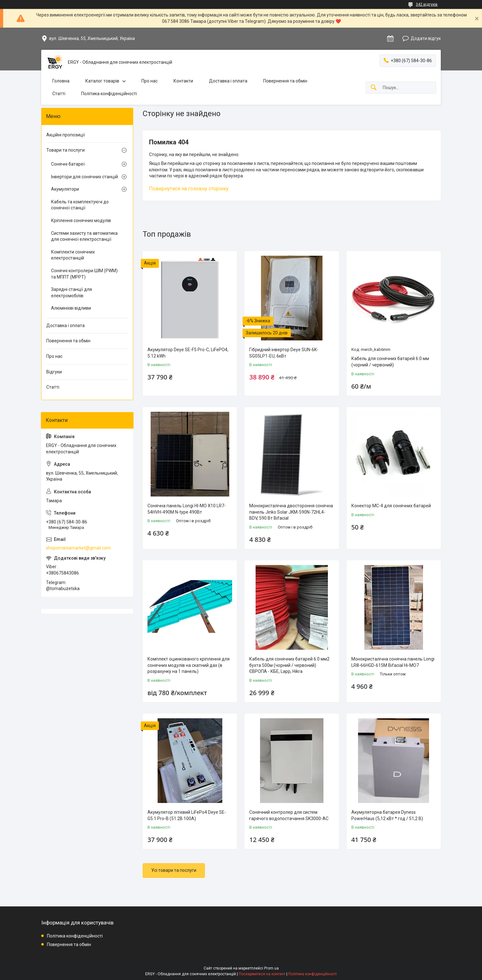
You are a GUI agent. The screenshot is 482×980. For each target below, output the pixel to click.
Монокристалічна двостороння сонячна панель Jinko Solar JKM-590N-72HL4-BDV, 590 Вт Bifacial (291, 512)
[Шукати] (374, 88)
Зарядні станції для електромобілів (72, 293)
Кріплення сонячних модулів (81, 220)
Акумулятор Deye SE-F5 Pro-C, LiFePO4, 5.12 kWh (188, 353)
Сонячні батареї (68, 164)
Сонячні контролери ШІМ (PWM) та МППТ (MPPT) (84, 274)
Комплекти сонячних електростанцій (73, 255)
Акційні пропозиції (66, 135)
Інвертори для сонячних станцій (85, 177)
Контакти (183, 81)
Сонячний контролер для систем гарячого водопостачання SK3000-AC (289, 815)
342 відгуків (427, 4)
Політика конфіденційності (109, 94)
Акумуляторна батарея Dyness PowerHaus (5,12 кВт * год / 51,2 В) (387, 815)
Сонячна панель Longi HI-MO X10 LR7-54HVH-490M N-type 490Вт (187, 509)
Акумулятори (65, 189)
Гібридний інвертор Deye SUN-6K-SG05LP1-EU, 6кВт (284, 353)
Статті (59, 94)
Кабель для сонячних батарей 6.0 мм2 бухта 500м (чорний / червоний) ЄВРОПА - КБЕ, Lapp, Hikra (289, 665)
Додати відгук (426, 38)
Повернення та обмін (285, 81)
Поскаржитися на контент (262, 974)
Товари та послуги (65, 150)
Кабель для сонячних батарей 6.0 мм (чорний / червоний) (390, 362)
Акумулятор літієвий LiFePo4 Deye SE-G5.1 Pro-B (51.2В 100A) (187, 815)
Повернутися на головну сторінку (189, 189)
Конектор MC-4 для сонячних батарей (391, 506)
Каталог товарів (102, 81)
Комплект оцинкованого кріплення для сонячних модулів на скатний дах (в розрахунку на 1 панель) (189, 665)
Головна (61, 81)
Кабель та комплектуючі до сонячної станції (80, 205)
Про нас (150, 81)
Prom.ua (271, 968)
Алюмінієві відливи (71, 308)
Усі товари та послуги (174, 870)
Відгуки (54, 372)
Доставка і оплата (228, 81)
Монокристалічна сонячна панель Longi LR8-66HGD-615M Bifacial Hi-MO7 (393, 662)
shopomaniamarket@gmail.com (78, 548)
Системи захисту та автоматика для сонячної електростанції (84, 236)
